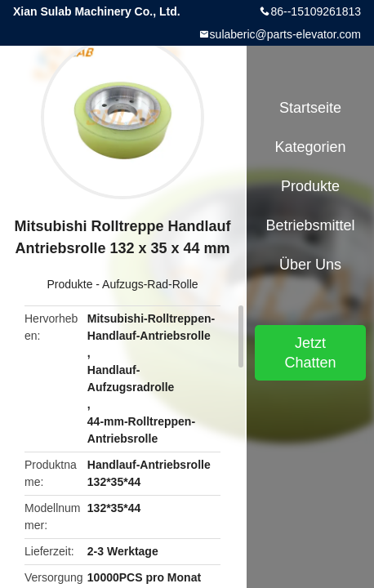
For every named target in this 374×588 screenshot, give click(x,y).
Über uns (310, 265)
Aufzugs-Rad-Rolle (150, 284)
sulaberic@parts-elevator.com (285, 34)
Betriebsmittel (310, 225)
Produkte (69, 284)
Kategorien (310, 147)
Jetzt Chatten (310, 353)
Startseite (310, 108)
